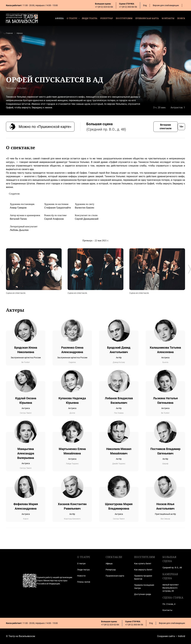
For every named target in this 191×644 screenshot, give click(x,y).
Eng (145, 5)
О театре (81, 564)
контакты (168, 18)
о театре (72, 18)
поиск (181, 18)
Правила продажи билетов (143, 577)
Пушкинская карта (115, 576)
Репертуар (111, 570)
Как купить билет (143, 564)
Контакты (167, 610)
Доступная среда (143, 594)
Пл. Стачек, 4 (169, 604)
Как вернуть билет (143, 570)
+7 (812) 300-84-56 (128, 7)
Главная (9, 33)
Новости (81, 576)
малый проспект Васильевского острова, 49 (171, 588)
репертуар (107, 18)
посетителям (124, 18)
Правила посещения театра (144, 587)
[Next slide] (190, 269)
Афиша (20, 33)
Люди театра (83, 570)
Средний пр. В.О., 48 (172, 568)
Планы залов (84, 582)
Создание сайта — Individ (171, 636)
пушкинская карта (147, 18)
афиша (59, 18)
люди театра (90, 18)
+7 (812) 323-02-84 (104, 7)
